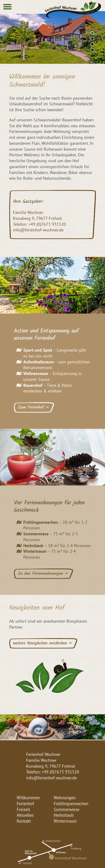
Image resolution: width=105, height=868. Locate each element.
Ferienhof (25, 803)
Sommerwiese (67, 809)
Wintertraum (65, 821)
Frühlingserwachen (71, 803)
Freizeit (23, 809)
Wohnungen (65, 798)
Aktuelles (25, 815)
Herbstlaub (64, 815)
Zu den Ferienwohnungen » (43, 574)
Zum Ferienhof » (34, 407)
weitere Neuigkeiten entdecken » (43, 643)
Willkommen (28, 798)
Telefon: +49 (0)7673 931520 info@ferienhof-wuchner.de (53, 775)
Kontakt (24, 821)
